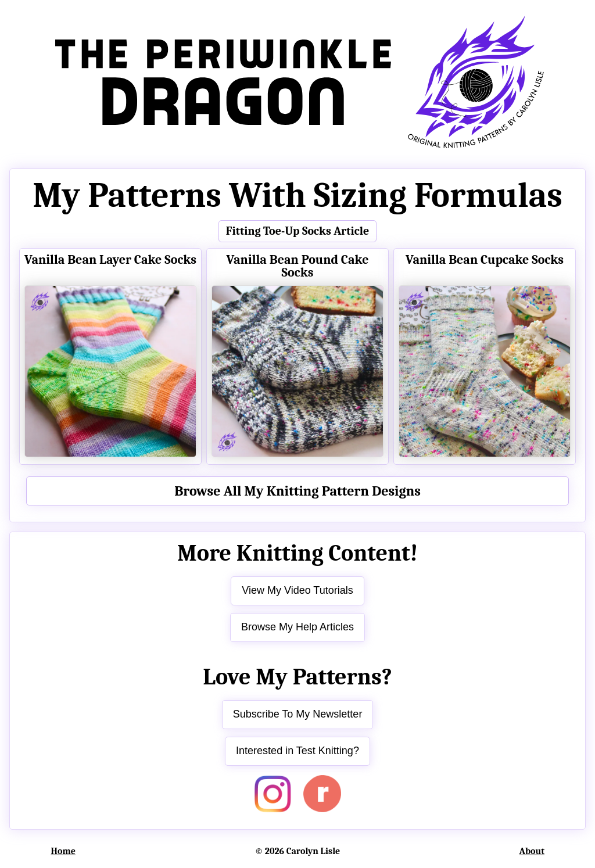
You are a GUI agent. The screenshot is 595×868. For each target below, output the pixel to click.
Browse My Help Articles (297, 627)
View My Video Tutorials (297, 590)
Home (63, 851)
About (532, 851)
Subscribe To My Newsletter (298, 714)
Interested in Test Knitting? (297, 751)
